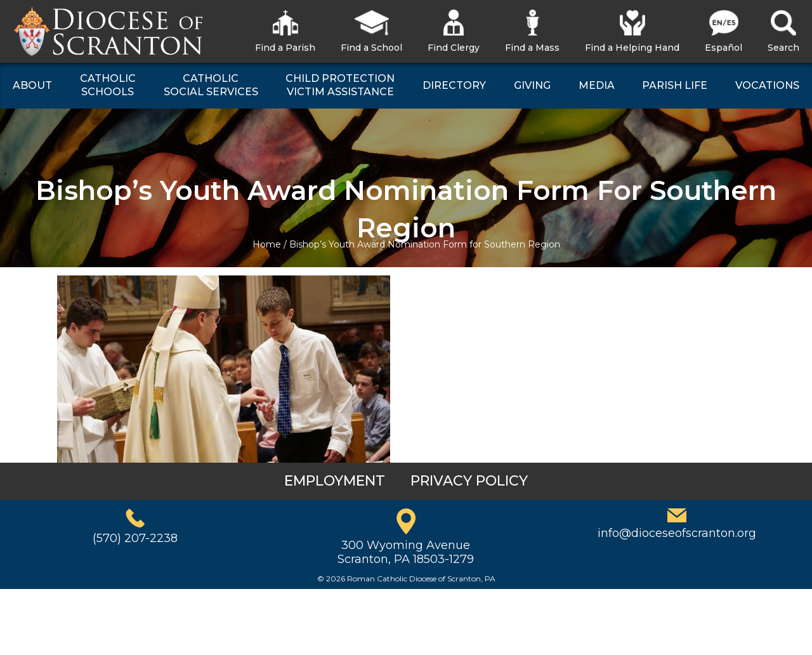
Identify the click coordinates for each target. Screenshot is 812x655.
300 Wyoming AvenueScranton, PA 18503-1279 (406, 552)
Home (267, 244)
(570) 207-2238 (135, 538)
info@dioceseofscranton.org (677, 533)
